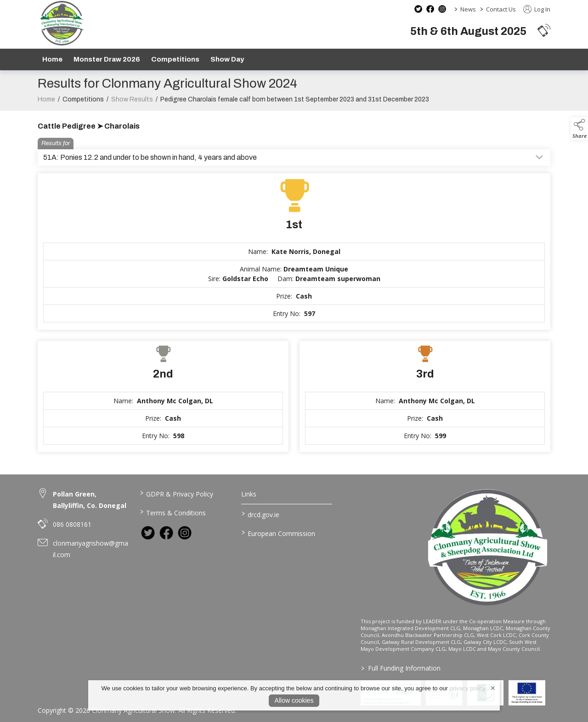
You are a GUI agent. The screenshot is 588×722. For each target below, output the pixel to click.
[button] (544, 30)
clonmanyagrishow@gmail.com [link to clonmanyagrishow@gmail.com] (90, 549)
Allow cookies (294, 700)
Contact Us (501, 9)
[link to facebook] (166, 533)
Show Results (132, 104)
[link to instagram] (185, 533)
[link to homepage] (62, 23)
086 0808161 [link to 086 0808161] (72, 524)
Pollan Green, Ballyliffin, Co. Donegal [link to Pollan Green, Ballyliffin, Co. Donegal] (90, 500)
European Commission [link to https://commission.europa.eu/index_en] (278, 533)
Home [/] (52, 59)
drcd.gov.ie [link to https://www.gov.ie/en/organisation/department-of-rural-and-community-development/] (260, 514)
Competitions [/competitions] (175, 59)
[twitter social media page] (418, 9)
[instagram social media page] (442, 9)
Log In (537, 9)
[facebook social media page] (430, 9)
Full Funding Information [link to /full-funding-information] (400, 668)
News (468, 9)
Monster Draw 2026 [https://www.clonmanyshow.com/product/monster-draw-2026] (107, 59)
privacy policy (467, 688)
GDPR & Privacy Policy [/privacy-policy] (176, 493)
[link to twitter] (148, 533)
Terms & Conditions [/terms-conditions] (172, 512)
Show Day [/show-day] (227, 59)
